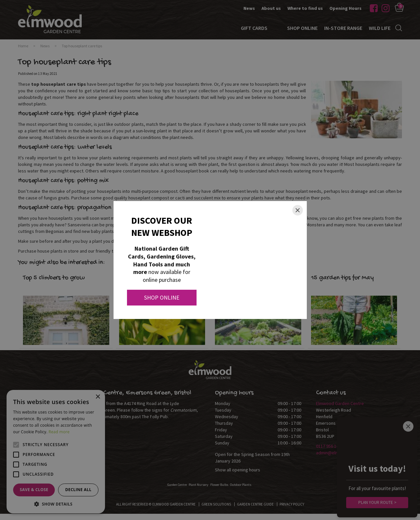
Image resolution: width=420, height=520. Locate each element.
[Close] (298, 210)
